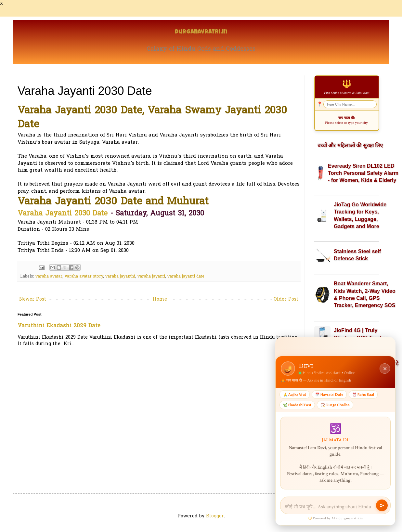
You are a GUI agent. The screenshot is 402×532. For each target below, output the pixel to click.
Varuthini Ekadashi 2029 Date (59, 326)
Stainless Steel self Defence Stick (357, 255)
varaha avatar (49, 277)
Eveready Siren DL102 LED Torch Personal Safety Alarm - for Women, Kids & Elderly (363, 173)
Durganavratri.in (201, 32)
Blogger (215, 516)
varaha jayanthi (120, 277)
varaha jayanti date (186, 277)
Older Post (286, 299)
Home (160, 299)
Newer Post (33, 299)
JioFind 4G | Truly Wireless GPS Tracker (361, 334)
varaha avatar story (84, 277)
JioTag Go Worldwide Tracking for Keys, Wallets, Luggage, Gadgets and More (360, 215)
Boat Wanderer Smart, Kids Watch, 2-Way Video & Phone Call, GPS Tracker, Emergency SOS (365, 294)
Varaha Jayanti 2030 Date (63, 214)
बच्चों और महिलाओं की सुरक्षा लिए (350, 145)
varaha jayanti (151, 277)
